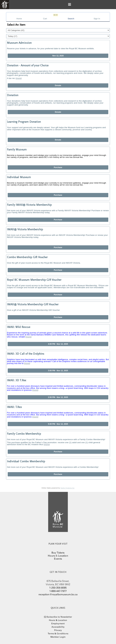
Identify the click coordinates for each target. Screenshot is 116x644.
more (19, 78)
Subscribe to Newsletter (59, 617)
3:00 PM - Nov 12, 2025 (58, 371)
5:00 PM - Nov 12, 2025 (58, 424)
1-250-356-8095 (58, 588)
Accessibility (58, 627)
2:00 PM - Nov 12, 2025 (58, 397)
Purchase (58, 167)
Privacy (58, 630)
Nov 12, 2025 (58, 56)
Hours (51, 556)
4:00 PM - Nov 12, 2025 (58, 344)
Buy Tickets (58, 553)
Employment (58, 624)
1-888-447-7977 (58, 591)
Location (63, 556)
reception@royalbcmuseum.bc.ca (58, 594)
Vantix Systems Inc (67, 488)
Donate (58, 85)
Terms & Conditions (58, 634)
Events (58, 559)
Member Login (58, 637)
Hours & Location (58, 620)
